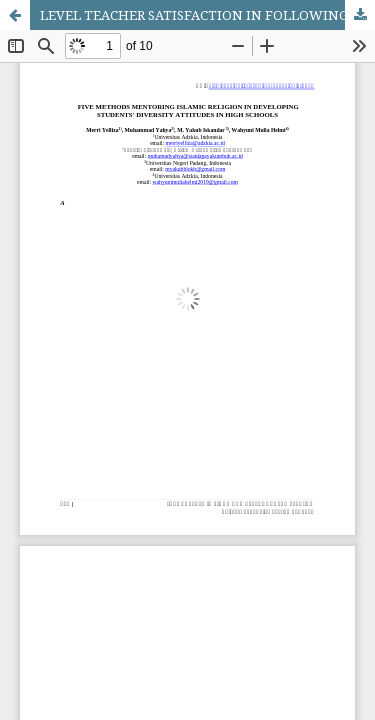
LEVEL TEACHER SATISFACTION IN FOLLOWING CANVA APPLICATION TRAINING (207, 15)
